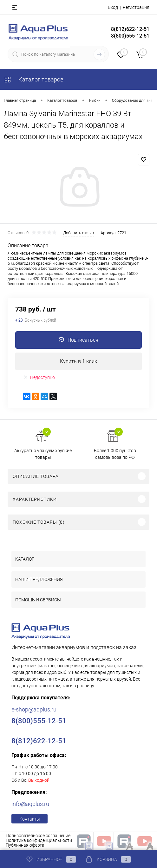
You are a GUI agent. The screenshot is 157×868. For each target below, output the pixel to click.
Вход (113, 7)
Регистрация (136, 7)
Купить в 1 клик (78, 361)
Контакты (30, 819)
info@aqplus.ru (30, 804)
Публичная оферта (25, 845)
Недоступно (39, 377)
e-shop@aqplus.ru (34, 709)
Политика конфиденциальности (39, 840)
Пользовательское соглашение (38, 836)
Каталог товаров (34, 79)
